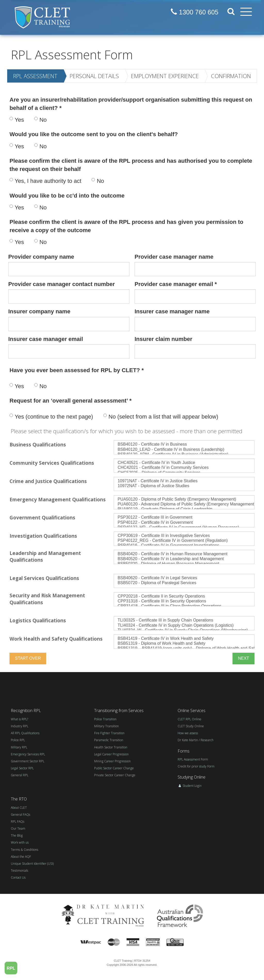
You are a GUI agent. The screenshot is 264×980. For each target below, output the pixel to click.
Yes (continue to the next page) (51, 417)
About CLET (19, 808)
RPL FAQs (18, 822)
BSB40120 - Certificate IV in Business (184, 444)
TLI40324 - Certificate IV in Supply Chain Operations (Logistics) (184, 626)
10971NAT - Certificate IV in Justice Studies (184, 481)
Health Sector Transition (111, 747)
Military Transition (106, 726)
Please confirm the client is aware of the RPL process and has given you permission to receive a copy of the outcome (126, 226)
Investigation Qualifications (43, 536)
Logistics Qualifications (38, 620)
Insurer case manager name (172, 311)
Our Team (18, 828)
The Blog (17, 835)
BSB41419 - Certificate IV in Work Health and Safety (184, 639)
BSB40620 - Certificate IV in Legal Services (184, 578)
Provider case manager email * (176, 284)
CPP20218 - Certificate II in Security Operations (184, 596)
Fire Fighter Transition (109, 733)
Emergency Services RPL (28, 754)
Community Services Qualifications (52, 463)
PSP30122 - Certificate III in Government (184, 517)
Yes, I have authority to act (45, 181)
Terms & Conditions (24, 850)
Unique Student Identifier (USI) (32, 864)
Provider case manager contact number (61, 284)
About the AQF (21, 857)
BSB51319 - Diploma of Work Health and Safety (184, 644)
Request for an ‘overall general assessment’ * (71, 401)
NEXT (244, 658)
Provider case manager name (174, 257)
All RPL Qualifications (25, 733)
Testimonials (19, 871)
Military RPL (19, 747)
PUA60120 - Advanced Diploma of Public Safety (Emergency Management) (184, 504)
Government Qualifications (42, 517)
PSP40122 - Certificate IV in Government (184, 523)
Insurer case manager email (46, 339)
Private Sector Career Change (115, 775)
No (40, 120)
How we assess (188, 733)
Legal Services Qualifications (44, 578)
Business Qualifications (38, 444)
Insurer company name (39, 311)
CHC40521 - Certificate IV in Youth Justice (184, 463)
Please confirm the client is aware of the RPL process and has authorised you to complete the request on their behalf (131, 165)
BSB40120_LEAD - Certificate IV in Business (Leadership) (184, 450)
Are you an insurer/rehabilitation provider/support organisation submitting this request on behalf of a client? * (131, 104)
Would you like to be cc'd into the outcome (67, 196)
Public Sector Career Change (114, 768)
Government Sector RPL (28, 761)
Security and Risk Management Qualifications (47, 599)
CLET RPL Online (189, 719)
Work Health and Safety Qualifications (56, 639)
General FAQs (20, 815)
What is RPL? (19, 719)
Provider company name (41, 257)
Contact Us (18, 877)
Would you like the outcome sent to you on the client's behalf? (94, 134)
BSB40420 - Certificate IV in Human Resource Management (184, 554)
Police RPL (18, 740)
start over (28, 658)
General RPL (20, 775)
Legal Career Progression (111, 754)
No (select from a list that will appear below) (161, 417)
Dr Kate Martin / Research (196, 740)
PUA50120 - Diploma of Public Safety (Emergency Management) (184, 499)
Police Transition (105, 719)
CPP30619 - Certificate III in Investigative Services (184, 536)
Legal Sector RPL (22, 768)
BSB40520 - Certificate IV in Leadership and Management (184, 559)
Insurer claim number (163, 339)
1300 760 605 (195, 12)
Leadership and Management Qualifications (45, 557)
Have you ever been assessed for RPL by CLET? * (77, 370)
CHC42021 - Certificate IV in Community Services (184, 468)
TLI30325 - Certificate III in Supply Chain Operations (184, 620)
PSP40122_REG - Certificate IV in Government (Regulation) (184, 541)
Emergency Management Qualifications (58, 499)
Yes (17, 120)
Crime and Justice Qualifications (48, 481)
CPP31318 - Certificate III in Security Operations (184, 601)
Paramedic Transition (109, 740)
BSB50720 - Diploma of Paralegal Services (184, 583)
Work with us (20, 842)
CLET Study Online (191, 726)
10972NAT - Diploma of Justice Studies (184, 486)
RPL (11, 968)
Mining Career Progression (112, 761)
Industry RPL (20, 726)
